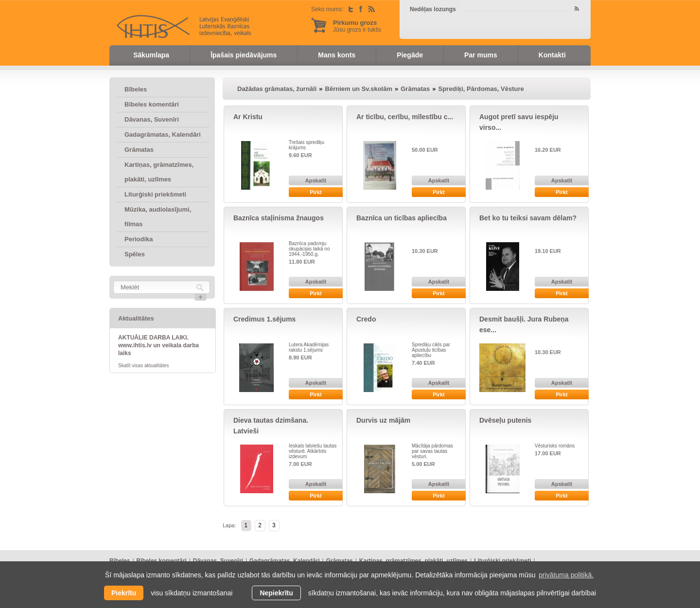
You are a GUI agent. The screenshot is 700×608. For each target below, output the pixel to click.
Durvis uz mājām (383, 420)
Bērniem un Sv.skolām (359, 89)
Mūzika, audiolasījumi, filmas (158, 217)
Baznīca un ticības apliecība (402, 218)
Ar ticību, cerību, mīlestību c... (405, 117)
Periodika (139, 239)
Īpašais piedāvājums (244, 55)
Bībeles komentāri (152, 104)
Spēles (135, 254)
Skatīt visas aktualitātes (144, 366)
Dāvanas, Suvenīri (152, 119)
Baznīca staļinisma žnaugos (279, 218)
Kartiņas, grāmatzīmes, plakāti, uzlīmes (159, 172)
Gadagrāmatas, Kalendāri (163, 134)
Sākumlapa (151, 55)
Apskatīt (316, 180)
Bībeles (136, 89)
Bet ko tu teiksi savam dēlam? (528, 218)
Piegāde (410, 55)
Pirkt (315, 192)
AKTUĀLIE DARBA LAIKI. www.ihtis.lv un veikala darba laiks (158, 345)
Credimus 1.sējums (264, 319)
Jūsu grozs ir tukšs (357, 26)
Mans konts (337, 55)
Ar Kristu (248, 117)
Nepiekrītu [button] (276, 593)
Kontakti (552, 55)
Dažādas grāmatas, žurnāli (277, 89)
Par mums (481, 55)
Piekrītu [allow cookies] (124, 593)
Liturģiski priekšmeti (155, 194)
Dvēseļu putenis (505, 420)
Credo (366, 319)
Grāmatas (139, 150)
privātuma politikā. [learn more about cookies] (566, 575)
